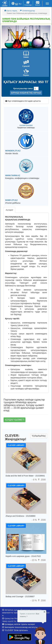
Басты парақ (11, 11)
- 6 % (35, 480)
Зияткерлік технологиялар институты (21, 627)
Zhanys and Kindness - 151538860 (21, 516)
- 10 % (34, 601)
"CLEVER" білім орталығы (16, 630)
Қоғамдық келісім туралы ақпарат (20, 624)
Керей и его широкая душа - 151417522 (23, 556)
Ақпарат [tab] (9, 210)
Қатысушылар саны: (23, 88)
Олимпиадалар (27, 11)
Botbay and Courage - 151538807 (20, 596)
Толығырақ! (39, 436)
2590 (42, 480)
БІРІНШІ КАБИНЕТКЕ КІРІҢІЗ (26, 93)
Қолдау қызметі (15, 420)
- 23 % (34, 560)
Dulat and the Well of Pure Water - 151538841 (25, 476)
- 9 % (35, 520)
